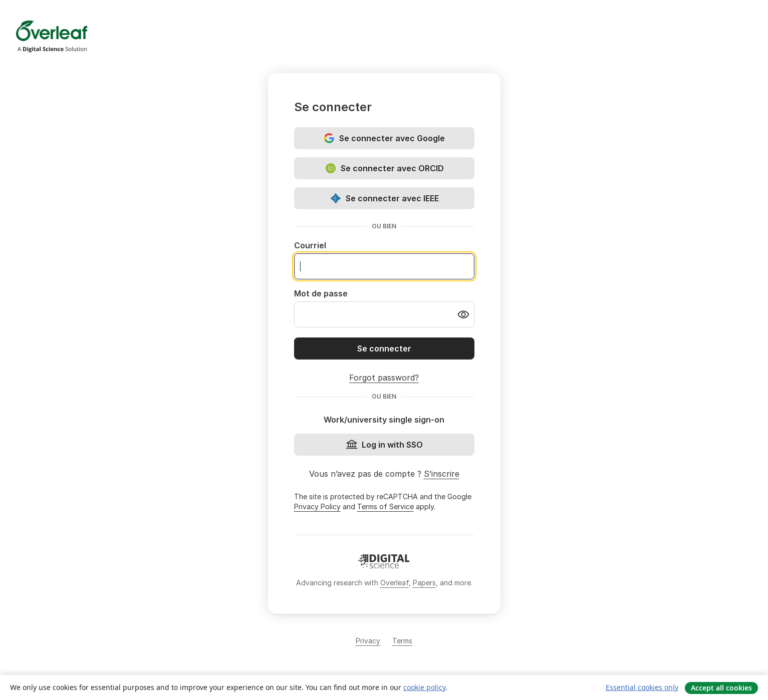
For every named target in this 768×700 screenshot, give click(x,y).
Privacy (368, 641)
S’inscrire (442, 474)
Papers (424, 583)
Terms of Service (386, 506)
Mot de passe (321, 293)
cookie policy (424, 687)
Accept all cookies (721, 688)
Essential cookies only (642, 687)
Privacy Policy (317, 506)
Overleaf (395, 583)
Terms (402, 641)
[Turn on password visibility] (463, 314)
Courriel (310, 245)
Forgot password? (384, 378)
